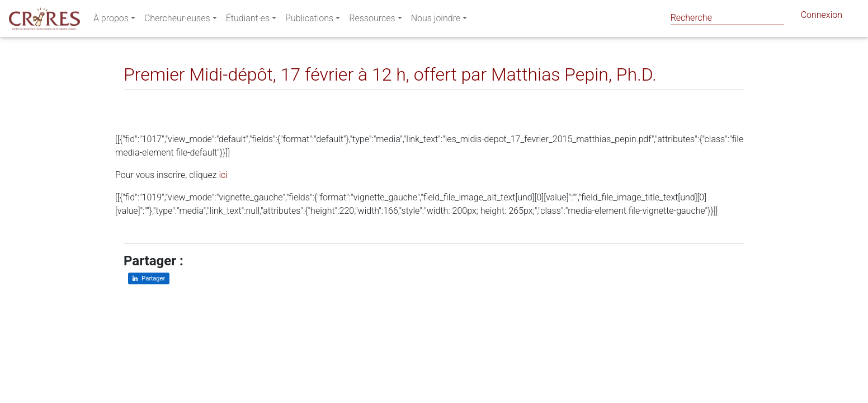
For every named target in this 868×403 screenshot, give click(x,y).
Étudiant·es (248, 20)
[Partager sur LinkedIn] (140, 99)
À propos (111, 20)
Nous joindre (436, 20)
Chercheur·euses (177, 20)
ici (223, 175)
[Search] (727, 18)
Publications (309, 20)
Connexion (822, 17)
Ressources (372, 20)
